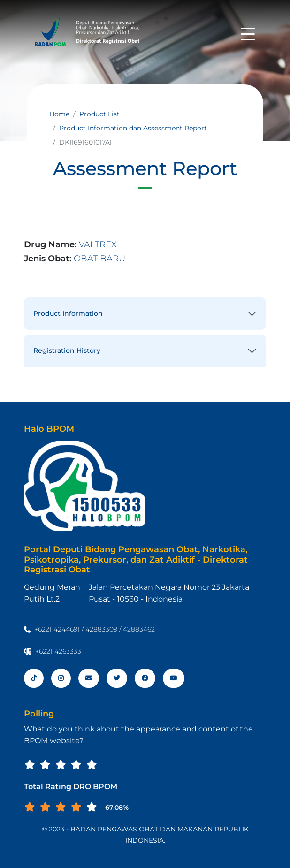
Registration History (67, 350)
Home (59, 114)
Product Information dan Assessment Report (133, 128)
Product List (99, 114)
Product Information (68, 313)
